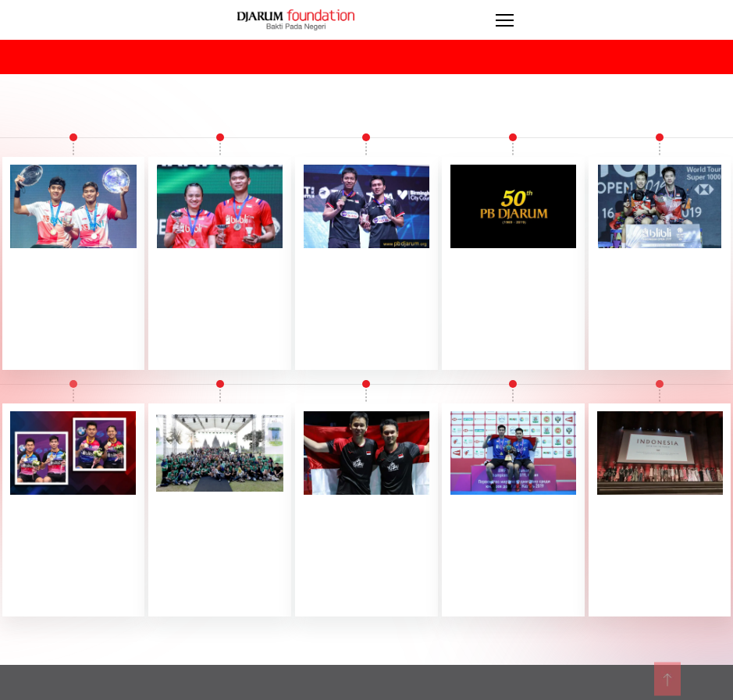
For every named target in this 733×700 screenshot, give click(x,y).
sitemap (431, 690)
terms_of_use (614, 690)
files (686, 690)
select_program (518, 55)
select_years (195, 55)
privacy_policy (514, 690)
